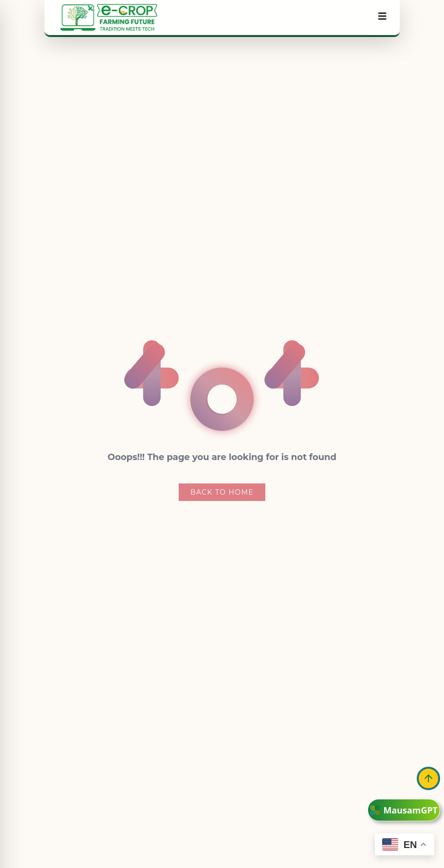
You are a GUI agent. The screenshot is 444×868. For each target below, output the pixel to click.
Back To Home (222, 492)
